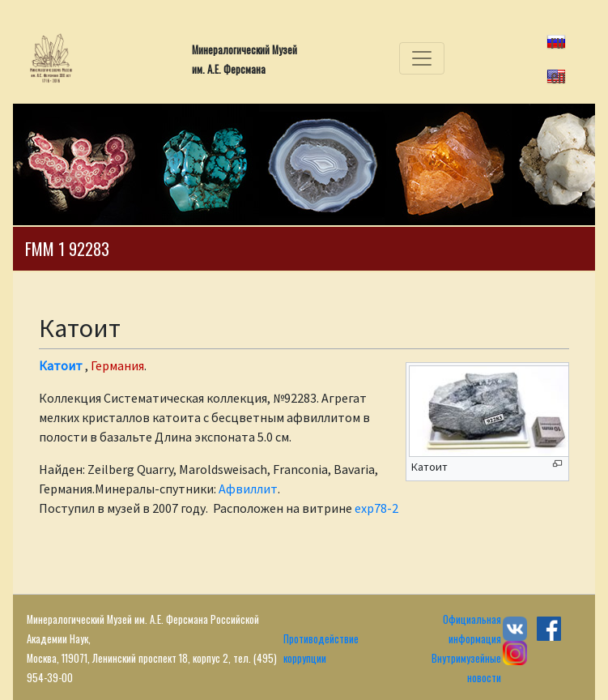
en (558, 75)
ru (557, 41)
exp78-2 (376, 508)
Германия (117, 365)
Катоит (61, 365)
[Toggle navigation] (422, 58)
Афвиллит (248, 489)
